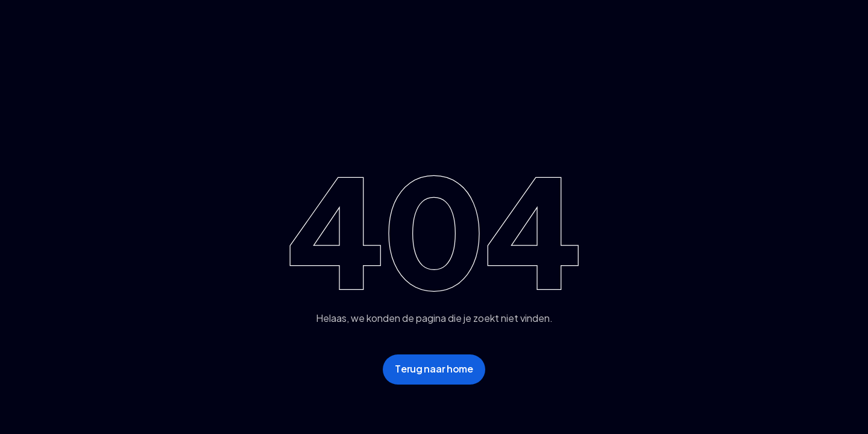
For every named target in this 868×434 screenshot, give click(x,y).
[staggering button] (434, 370)
